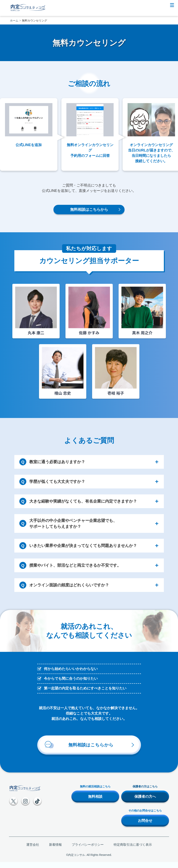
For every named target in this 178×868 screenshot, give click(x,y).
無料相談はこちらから (89, 210)
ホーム (14, 21)
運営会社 (33, 846)
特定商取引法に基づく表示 (133, 846)
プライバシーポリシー (88, 846)
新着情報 (55, 846)
